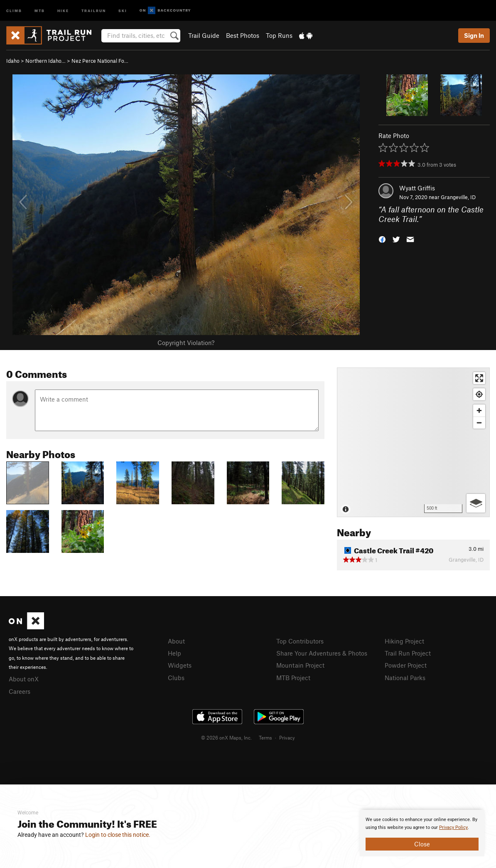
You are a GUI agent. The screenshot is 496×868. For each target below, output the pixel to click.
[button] (382, 238)
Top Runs (279, 35)
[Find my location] (479, 394)
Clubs (176, 678)
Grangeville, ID (458, 197)
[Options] (476, 503)
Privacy (287, 737)
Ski (123, 10)
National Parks (405, 678)
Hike (63, 10)
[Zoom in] (479, 411)
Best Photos (243, 35)
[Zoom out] (479, 423)
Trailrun (94, 10)
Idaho (13, 61)
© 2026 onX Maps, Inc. (226, 737)
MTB (40, 10)
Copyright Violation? (186, 343)
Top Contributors (300, 641)
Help (174, 653)
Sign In (474, 35)
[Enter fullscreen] (479, 378)
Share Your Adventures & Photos (322, 653)
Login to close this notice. (118, 835)
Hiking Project (404, 641)
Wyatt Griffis (417, 188)
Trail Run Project (408, 653)
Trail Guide (204, 35)
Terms (265, 737)
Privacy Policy (453, 827)
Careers (20, 691)
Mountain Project (300, 665)
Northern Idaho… (45, 61)
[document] (422, 833)
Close (422, 844)
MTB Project (293, 678)
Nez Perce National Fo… (100, 61)
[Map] (413, 442)
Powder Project (406, 665)
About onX (24, 679)
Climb (14, 10)
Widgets (180, 665)
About (176, 641)
